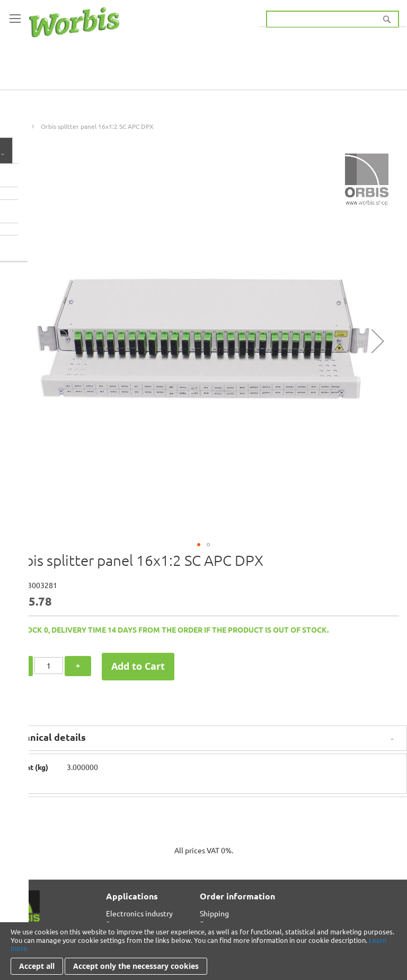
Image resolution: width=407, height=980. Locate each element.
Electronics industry (139, 913)
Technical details (47, 737)
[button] (378, 341)
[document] (203, 951)
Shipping (214, 913)
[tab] (203, 738)
